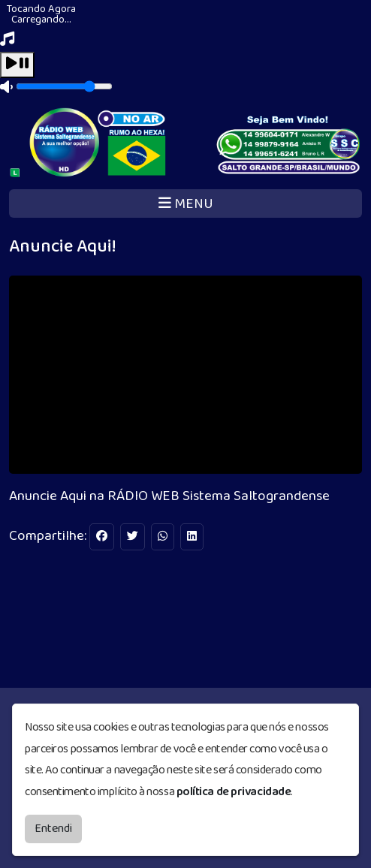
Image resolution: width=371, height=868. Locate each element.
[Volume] (64, 86)
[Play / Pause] (17, 65)
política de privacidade (234, 792)
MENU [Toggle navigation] (186, 204)
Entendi (53, 829)
